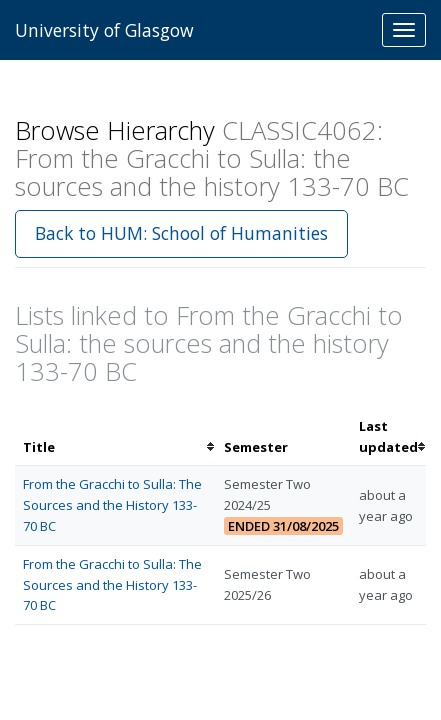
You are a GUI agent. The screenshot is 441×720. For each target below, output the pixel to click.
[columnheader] (115, 437)
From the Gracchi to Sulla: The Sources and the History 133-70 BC (112, 505)
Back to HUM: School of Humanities (181, 233)
